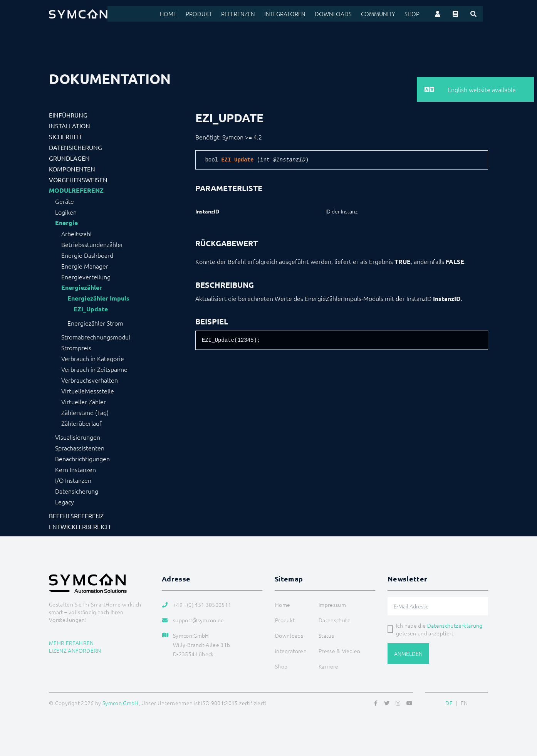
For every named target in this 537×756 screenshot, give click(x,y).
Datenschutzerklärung (455, 625)
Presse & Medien (339, 651)
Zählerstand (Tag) (85, 412)
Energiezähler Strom (95, 323)
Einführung (68, 115)
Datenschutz (334, 620)
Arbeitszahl (76, 234)
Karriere (329, 666)
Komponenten (72, 169)
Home (185, 14)
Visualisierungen (78, 437)
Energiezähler (82, 287)
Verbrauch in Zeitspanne (94, 369)
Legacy (65, 502)
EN (464, 703)
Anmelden (408, 654)
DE (449, 703)
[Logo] (78, 14)
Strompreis (76, 348)
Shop (418, 14)
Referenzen (253, 14)
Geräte (65, 201)
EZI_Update (91, 309)
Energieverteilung (86, 277)
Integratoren (298, 14)
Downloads (344, 14)
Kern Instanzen (76, 469)
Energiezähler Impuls (98, 298)
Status (326, 635)
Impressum (332, 605)
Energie (66, 223)
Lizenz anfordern (75, 650)
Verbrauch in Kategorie (93, 358)
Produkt (215, 14)
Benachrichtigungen (82, 459)
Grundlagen (69, 158)
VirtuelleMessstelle (88, 391)
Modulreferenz (76, 190)
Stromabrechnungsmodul (96, 337)
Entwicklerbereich (80, 526)
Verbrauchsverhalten (90, 380)
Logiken (66, 212)
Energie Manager (85, 266)
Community (386, 14)
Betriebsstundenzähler (92, 244)
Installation (70, 126)
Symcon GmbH (121, 703)
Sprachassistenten (80, 448)
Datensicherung (76, 147)
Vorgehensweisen (78, 180)
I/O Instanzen (73, 480)
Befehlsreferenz (76, 516)
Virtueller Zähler (84, 402)
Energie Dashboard (87, 255)
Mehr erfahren (71, 643)
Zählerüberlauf (81, 423)
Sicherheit (65, 136)
